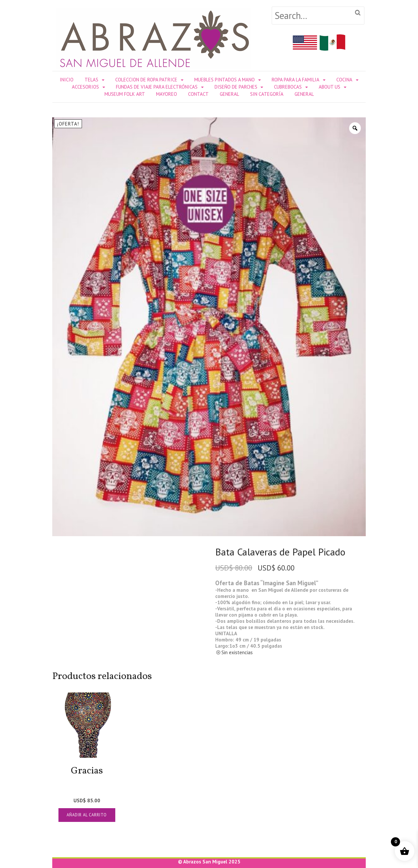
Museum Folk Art (125, 94)
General (229, 94)
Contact (198, 94)
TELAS (91, 80)
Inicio (67, 80)
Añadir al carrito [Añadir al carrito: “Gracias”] (87, 815)
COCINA (344, 80)
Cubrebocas (288, 87)
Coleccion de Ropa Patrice (146, 80)
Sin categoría (267, 94)
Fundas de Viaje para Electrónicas (157, 87)
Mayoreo (167, 94)
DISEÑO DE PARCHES (236, 87)
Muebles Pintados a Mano (225, 80)
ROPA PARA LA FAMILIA (296, 80)
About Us (330, 87)
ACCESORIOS (85, 87)
